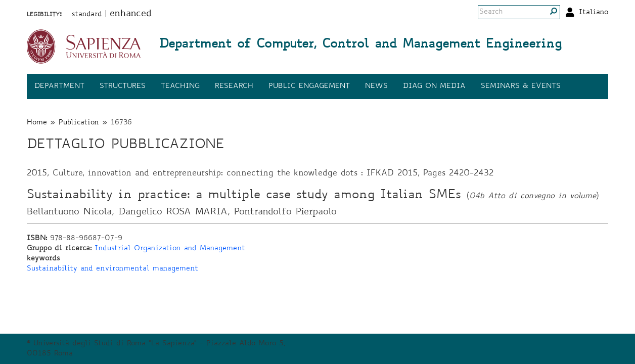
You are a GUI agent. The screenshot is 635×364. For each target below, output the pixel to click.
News (376, 86)
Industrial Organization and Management (170, 249)
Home (37, 123)
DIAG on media (434, 86)
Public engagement (309, 86)
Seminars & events (521, 86)
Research (234, 86)
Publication (79, 123)
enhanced (131, 14)
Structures (123, 86)
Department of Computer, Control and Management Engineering (360, 45)
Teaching (180, 86)
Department (59, 86)
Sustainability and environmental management (112, 269)
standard (87, 15)
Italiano (594, 13)
